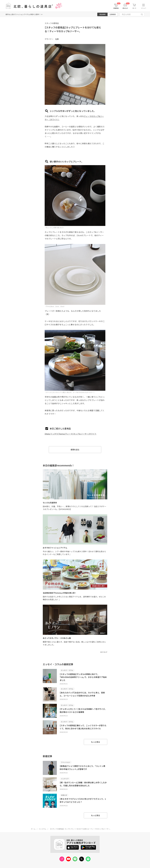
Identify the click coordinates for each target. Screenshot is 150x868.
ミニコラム (42, 829)
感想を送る (75, 450)
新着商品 (116, 8)
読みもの (125, 8)
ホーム (33, 829)
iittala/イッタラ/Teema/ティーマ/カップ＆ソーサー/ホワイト (71, 434)
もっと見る (95, 742)
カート (134, 8)
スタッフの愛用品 (52, 23)
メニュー (144, 8)
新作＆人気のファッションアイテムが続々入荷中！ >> (24, 14)
